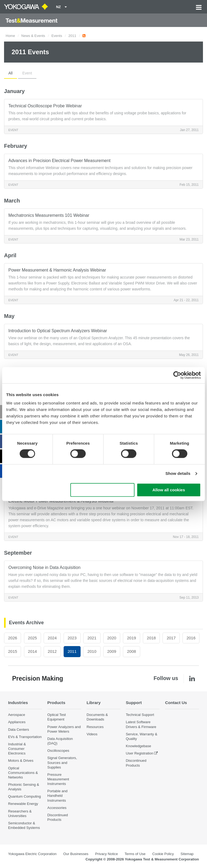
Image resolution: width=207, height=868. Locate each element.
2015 (13, 651)
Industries (18, 703)
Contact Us (176, 703)
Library (94, 703)
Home (10, 36)
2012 (52, 651)
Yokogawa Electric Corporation (32, 854)
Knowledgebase (139, 746)
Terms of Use (135, 854)
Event (27, 73)
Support (134, 703)
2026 (13, 638)
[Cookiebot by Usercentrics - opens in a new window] (177, 375)
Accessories (57, 808)
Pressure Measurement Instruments (58, 779)
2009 (112, 651)
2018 (151, 638)
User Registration (140, 753)
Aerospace (17, 715)
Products (56, 703)
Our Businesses (76, 854)
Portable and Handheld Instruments (58, 796)
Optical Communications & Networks (23, 773)
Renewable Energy (23, 804)
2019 (131, 638)
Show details (178, 474)
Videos (92, 734)
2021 (92, 638)
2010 (92, 651)
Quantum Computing (25, 796)
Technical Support (140, 715)
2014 (32, 651)
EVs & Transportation (25, 737)
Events (57, 36)
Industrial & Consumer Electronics (17, 749)
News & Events (33, 36)
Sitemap (187, 854)
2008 (131, 651)
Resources (95, 727)
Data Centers (19, 730)
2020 (112, 638)
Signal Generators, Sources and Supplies (62, 762)
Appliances (17, 722)
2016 (191, 638)
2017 (171, 638)
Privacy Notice (106, 854)
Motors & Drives (21, 761)
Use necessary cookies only (102, 490)
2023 (72, 638)
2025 (32, 638)
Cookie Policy (163, 854)
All (11, 73)
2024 (52, 638)
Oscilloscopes (58, 751)
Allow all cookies (169, 490)
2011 (72, 36)
